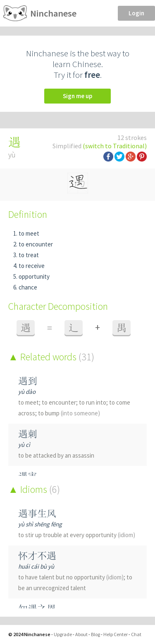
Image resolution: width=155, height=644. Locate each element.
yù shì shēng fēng (40, 524)
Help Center (116, 634)
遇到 (28, 381)
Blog (95, 634)
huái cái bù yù (36, 566)
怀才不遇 (37, 556)
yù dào (27, 392)
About (81, 634)
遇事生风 (37, 513)
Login (136, 13)
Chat (136, 634)
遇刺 (28, 434)
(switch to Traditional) (115, 146)
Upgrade (63, 634)
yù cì (24, 445)
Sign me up (77, 96)
